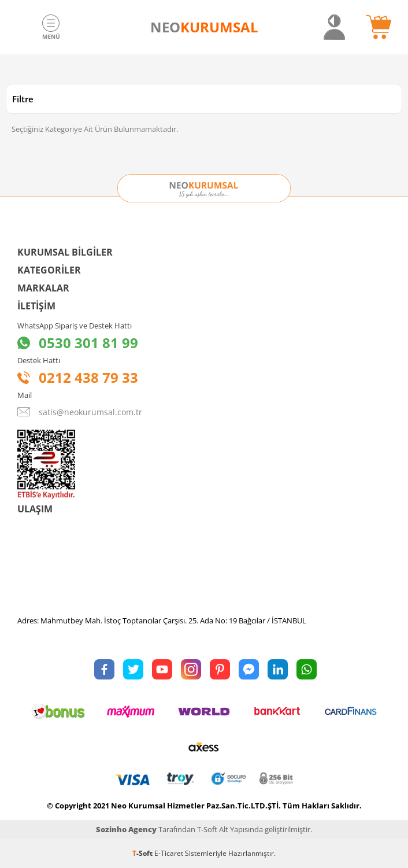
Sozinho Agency (126, 829)
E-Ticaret (169, 853)
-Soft (143, 853)
